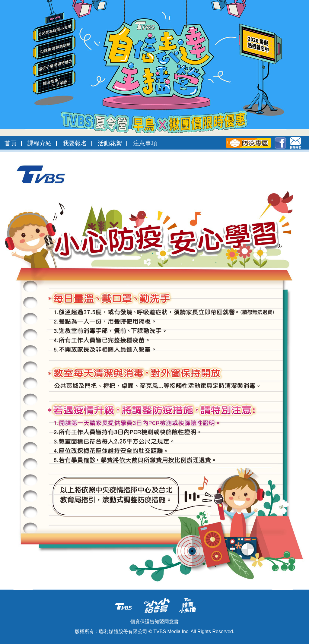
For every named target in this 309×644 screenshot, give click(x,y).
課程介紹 (40, 143)
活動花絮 (110, 143)
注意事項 (145, 143)
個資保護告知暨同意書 (154, 622)
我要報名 (75, 143)
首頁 (11, 143)
